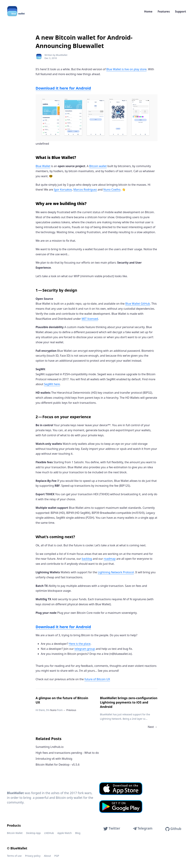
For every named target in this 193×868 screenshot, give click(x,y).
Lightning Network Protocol (116, 572)
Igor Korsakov (63, 190)
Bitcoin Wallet (15, 833)
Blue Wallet (43, 166)
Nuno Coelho (112, 190)
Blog (78, 833)
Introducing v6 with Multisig (54, 759)
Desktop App (33, 833)
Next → (153, 727)
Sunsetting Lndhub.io (50, 747)
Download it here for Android (63, 88)
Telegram (143, 828)
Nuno (53, 710)
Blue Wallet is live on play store (126, 69)
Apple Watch (65, 833)
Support (180, 11)
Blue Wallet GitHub (138, 304)
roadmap (110, 559)
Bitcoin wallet (98, 166)
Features (164, 11)
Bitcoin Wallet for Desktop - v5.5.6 (58, 765)
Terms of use (14, 856)
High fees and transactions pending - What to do (67, 753)
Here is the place (80, 644)
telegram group (85, 649)
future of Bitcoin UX (97, 679)
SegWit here (52, 384)
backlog (87, 559)
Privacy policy (33, 856)
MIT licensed (90, 319)
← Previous (70, 710)
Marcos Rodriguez (85, 190)
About (48, 856)
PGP (57, 856)
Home (148, 11)
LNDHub (49, 833)
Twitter (112, 828)
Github (173, 829)
